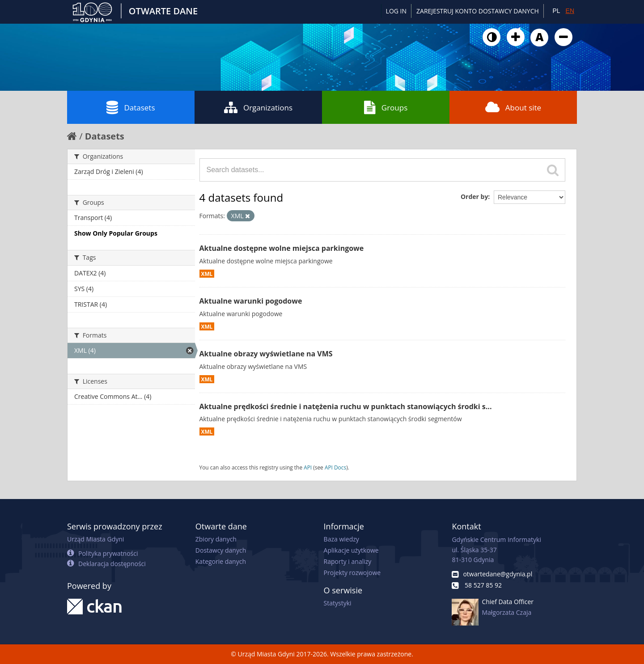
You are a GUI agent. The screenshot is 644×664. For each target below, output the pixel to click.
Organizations (258, 107)
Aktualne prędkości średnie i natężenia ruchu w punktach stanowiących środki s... (346, 406)
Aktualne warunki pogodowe (251, 301)
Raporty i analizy (348, 561)
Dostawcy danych (221, 550)
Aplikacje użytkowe (351, 550)
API (308, 467)
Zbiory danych (216, 539)
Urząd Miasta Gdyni (95, 539)
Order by (474, 197)
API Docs (335, 467)
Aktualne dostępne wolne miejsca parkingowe (282, 248)
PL (556, 11)
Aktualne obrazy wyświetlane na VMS (266, 354)
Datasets (131, 107)
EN (570, 11)
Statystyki (338, 603)
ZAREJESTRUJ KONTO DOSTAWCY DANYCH (478, 11)
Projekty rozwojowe (352, 573)
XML (207, 274)
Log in (396, 11)
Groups (386, 107)
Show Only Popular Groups (116, 233)
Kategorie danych (221, 561)
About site (513, 107)
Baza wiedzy (341, 539)
